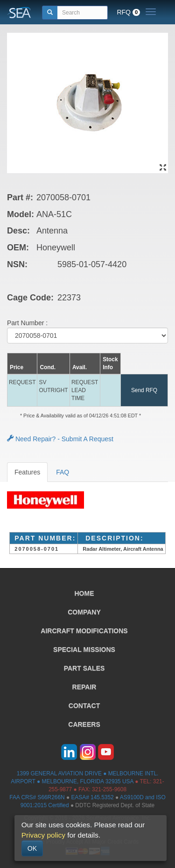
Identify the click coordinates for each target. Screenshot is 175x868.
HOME (84, 593)
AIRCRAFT (84, 631)
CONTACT (84, 706)
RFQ (128, 12)
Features (27, 472)
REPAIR (84, 687)
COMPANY (84, 612)
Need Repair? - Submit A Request (60, 439)
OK (32, 848)
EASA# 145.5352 (92, 797)
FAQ (63, 472)
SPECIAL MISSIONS (84, 649)
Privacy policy (43, 835)
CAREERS (84, 724)
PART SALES (84, 668)
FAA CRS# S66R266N (37, 797)
